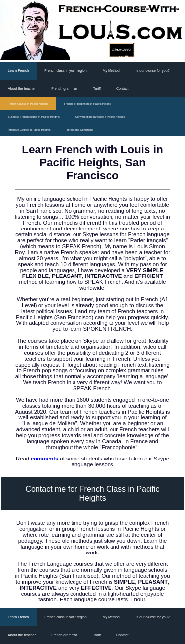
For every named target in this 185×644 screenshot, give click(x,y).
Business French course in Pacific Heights (34, 117)
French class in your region (65, 71)
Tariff (97, 89)
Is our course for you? (153, 71)
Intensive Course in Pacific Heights (29, 130)
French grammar (64, 89)
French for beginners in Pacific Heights (88, 104)
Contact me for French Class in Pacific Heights (92, 493)
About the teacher (22, 89)
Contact (123, 89)
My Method (111, 71)
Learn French (18, 71)
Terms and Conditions (80, 130)
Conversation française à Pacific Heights (100, 117)
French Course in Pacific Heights (28, 104)
